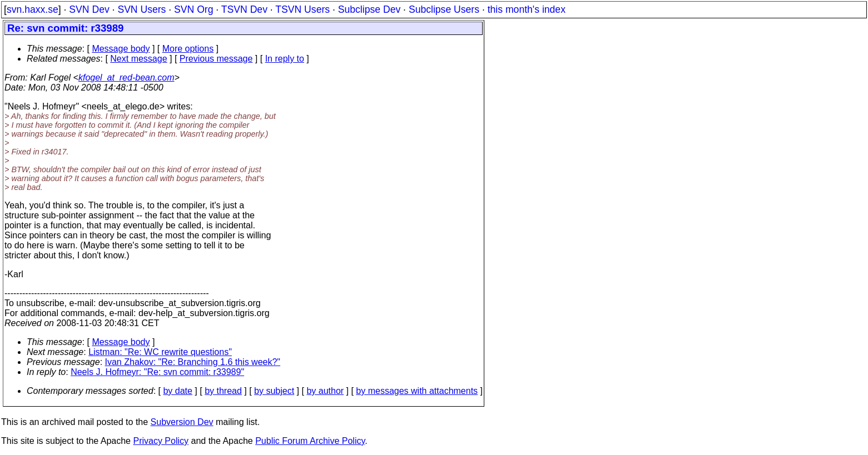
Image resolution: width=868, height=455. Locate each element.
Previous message (216, 59)
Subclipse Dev (369, 9)
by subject (274, 391)
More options (188, 49)
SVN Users (142, 9)
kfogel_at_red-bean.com (127, 77)
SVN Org (194, 9)
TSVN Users (302, 9)
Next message (138, 59)
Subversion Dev (182, 422)
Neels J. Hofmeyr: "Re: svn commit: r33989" (157, 372)
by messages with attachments (417, 391)
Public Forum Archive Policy (310, 441)
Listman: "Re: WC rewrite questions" (160, 352)
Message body (121, 49)
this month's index (527, 9)
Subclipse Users (444, 9)
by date (177, 391)
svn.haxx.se (33, 9)
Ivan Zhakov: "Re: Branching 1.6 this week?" (193, 362)
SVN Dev (89, 9)
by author (325, 391)
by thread (223, 391)
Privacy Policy (161, 441)
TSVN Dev (244, 9)
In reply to (285, 59)
